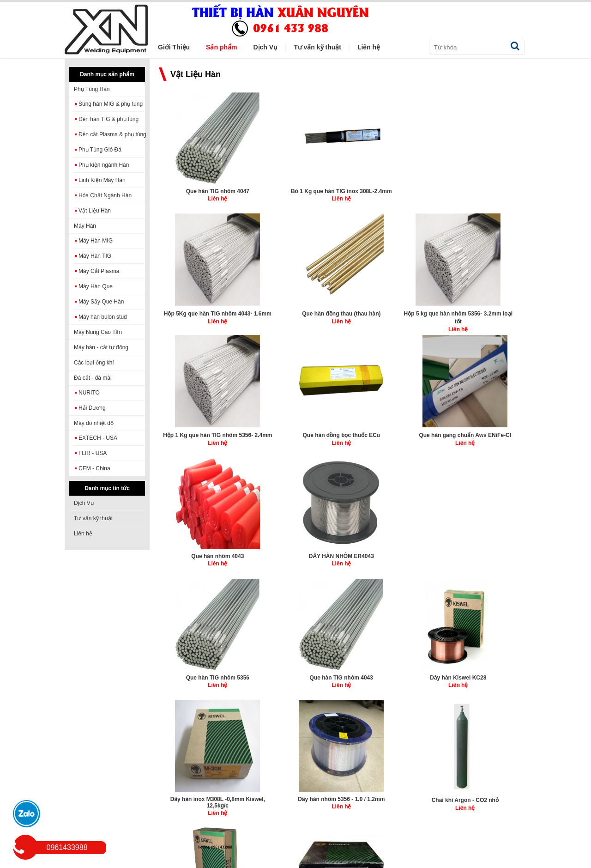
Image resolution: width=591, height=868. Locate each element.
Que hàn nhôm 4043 (201, 431)
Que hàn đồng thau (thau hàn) (484, 191)
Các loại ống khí (94, 363)
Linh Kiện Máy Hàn (102, 180)
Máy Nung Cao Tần (98, 332)
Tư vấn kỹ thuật (93, 518)
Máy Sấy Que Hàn (101, 302)
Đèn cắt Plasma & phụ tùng (112, 134)
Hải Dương (92, 408)
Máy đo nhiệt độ (94, 423)
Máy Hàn (85, 226)
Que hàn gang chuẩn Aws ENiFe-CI (484, 315)
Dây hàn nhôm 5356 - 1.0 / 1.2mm (390, 554)
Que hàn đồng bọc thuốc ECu (390, 311)
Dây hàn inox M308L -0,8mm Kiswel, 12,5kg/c (296, 554)
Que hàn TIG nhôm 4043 (484, 431)
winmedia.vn (199, 862)
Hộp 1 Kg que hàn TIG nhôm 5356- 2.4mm (296, 315)
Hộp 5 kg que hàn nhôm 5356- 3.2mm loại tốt (201, 315)
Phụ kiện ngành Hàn (104, 165)
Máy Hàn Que (96, 286)
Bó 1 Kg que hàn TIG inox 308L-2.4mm (296, 194)
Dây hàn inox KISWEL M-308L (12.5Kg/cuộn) (389, 674)
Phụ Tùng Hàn (92, 89)
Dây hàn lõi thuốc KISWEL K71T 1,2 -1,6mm (201, 675)
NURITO (89, 393)
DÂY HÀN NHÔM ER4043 (295, 431)
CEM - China (94, 468)
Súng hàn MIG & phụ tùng (111, 104)
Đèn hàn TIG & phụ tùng (109, 119)
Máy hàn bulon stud (103, 317)
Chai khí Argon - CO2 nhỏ (484, 552)
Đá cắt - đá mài (93, 378)
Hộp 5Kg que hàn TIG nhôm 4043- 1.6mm (390, 195)
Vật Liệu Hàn (95, 211)
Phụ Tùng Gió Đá (100, 150)
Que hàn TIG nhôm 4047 (201, 190)
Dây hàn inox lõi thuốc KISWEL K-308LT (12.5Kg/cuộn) (295, 676)
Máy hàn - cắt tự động (101, 347)
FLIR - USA (93, 453)
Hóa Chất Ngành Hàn (105, 195)
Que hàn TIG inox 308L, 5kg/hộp (484, 672)
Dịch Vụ (84, 503)
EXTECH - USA (98, 438)
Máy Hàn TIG (95, 256)
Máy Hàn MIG (96, 241)
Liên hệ (83, 534)
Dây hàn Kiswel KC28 (201, 551)
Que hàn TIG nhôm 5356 (389, 431)
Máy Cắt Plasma (99, 271)
